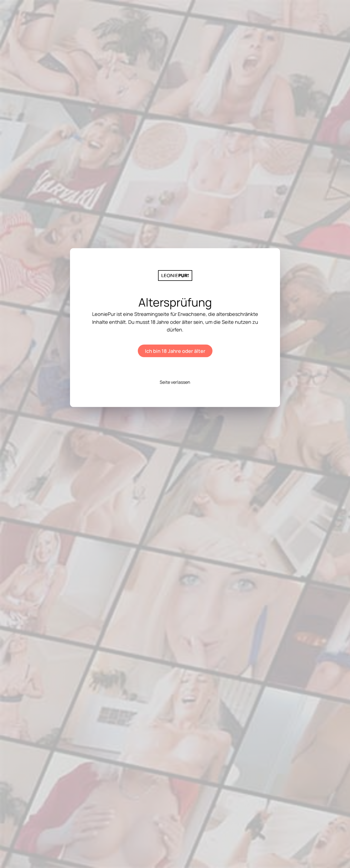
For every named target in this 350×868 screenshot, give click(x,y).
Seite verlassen (175, 382)
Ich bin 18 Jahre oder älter (175, 351)
